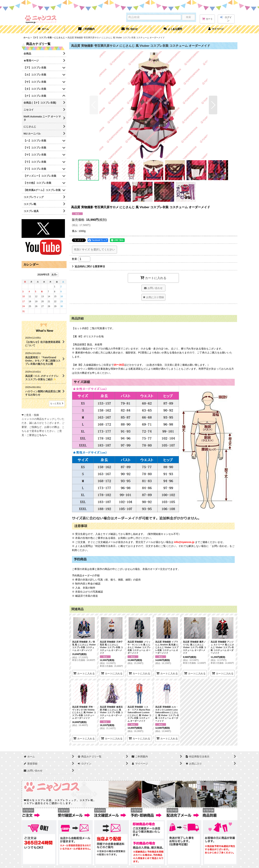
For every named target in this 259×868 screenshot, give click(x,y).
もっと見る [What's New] (57, 403)
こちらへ (42, 435)
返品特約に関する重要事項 (88, 266)
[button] (173, 29)
